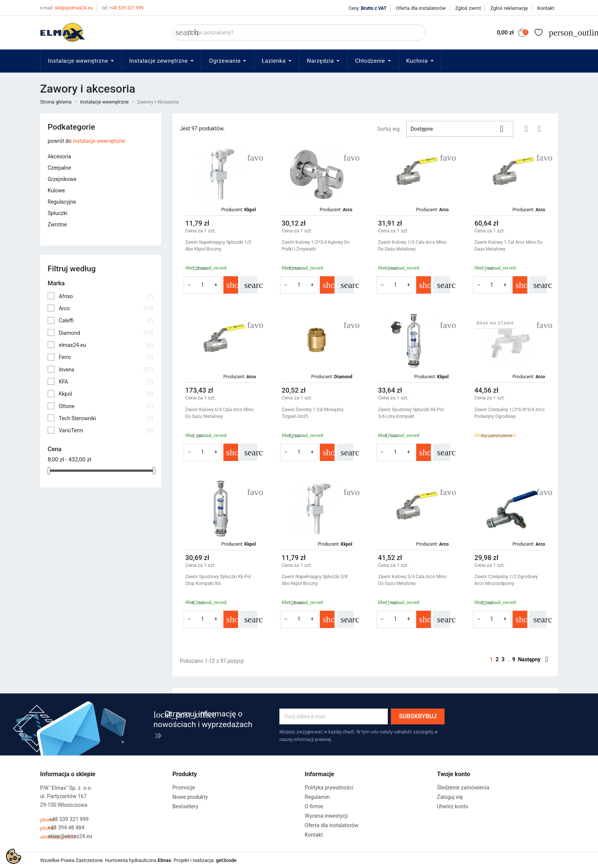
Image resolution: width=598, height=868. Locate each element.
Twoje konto (454, 774)
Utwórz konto (453, 806)
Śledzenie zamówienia (463, 788)
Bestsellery (185, 806)
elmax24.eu (106, 345)
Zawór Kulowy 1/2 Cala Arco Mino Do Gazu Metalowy (412, 246)
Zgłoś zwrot (468, 8)
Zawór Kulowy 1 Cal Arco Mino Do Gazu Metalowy (508, 246)
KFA (106, 382)
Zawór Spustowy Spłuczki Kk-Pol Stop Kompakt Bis (218, 580)
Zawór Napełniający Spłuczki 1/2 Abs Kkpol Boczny (218, 246)
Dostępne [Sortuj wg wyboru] (460, 129)
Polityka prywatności (329, 788)
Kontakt (546, 8)
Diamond (106, 333)
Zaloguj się (450, 797)
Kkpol (106, 394)
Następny (533, 659)
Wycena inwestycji (326, 816)
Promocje (184, 788)
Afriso (106, 296)
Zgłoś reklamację (509, 8)
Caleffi (106, 320)
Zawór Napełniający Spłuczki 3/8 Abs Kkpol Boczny (315, 580)
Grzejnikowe (62, 179)
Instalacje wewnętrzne (99, 141)
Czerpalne (59, 168)
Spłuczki (57, 213)
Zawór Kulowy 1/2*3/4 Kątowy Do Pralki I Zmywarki (316, 246)
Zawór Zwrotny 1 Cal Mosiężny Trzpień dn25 (313, 413)
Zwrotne (57, 224)
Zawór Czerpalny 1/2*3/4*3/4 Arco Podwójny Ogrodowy (510, 413)
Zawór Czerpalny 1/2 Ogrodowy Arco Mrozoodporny (506, 580)
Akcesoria (59, 156)
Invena (106, 370)
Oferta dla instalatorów (421, 8)
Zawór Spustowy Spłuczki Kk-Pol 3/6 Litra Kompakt (411, 413)
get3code (226, 860)
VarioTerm (106, 430)
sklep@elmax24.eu (66, 8)
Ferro (106, 357)
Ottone (106, 406)
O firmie (314, 806)
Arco (106, 308)
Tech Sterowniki (106, 418)
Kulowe (56, 190)
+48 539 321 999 (123, 8)
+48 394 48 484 (62, 828)
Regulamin (317, 797)
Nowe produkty (190, 797)
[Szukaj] (299, 32)
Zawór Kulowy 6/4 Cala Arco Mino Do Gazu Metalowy (219, 413)
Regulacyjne (62, 202)
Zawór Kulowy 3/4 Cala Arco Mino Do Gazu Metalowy (412, 580)
